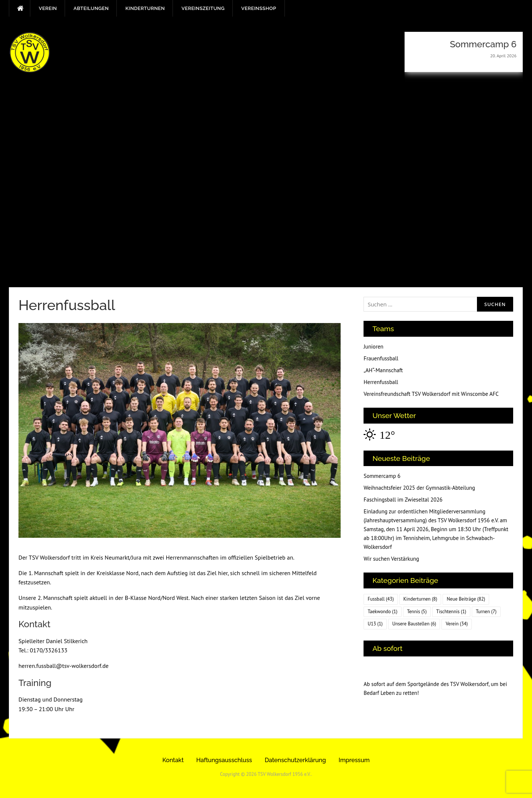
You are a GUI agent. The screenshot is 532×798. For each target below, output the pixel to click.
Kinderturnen (145, 8)
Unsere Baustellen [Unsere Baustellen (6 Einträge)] (414, 624)
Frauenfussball (381, 358)
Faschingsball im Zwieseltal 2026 (403, 500)
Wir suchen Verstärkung (391, 559)
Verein (48, 8)
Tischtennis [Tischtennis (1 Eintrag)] (451, 612)
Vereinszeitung (203, 8)
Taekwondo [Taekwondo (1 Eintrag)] (382, 612)
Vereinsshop (259, 8)
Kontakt (173, 760)
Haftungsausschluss (224, 760)
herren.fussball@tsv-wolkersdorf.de (64, 666)
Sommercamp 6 (382, 476)
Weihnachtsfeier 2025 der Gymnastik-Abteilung (419, 488)
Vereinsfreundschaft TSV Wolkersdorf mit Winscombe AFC (431, 394)
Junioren (374, 347)
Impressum (354, 760)
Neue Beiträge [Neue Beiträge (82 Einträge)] (466, 599)
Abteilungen (91, 8)
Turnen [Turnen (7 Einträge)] (486, 612)
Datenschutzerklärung (295, 760)
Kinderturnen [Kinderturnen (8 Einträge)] (420, 599)
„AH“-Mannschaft (383, 370)
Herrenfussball (381, 382)
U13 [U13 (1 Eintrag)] (375, 624)
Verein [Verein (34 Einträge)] (457, 624)
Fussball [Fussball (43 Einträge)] (381, 599)
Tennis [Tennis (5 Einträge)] (417, 612)
